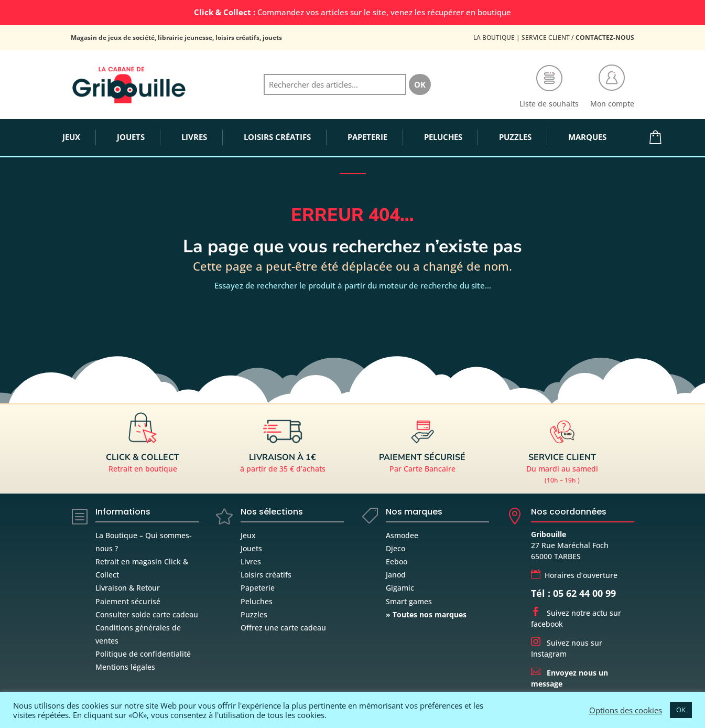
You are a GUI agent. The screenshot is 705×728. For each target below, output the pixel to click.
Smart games (409, 601)
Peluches (257, 601)
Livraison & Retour (128, 588)
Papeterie (258, 588)
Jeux (248, 535)
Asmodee (402, 535)
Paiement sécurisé (128, 601)
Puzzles (254, 614)
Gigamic (400, 588)
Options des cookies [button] (626, 710)
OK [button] (681, 710)
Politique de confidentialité (143, 654)
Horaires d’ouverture (574, 575)
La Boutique (494, 38)
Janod (396, 575)
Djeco (395, 548)
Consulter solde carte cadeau (147, 614)
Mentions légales (125, 667)
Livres (251, 561)
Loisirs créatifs (266, 575)
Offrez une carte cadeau (283, 628)
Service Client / (578, 38)
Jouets (251, 548)
